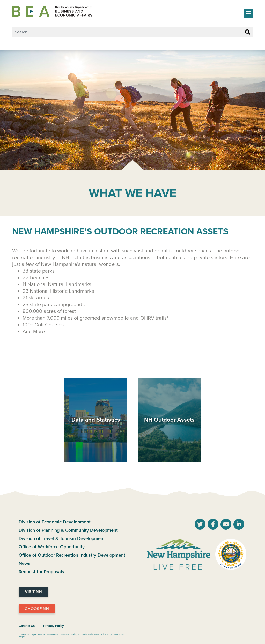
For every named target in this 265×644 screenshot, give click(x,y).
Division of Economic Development (55, 522)
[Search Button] (248, 32)
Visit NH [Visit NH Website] (33, 592)
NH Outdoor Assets (169, 420)
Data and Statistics (96, 420)
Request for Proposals (41, 572)
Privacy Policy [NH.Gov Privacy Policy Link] (54, 626)
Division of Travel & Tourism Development (62, 538)
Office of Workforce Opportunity (52, 547)
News (25, 563)
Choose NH (37, 609)
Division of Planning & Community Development (68, 530)
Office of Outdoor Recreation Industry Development (72, 555)
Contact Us (27, 626)
